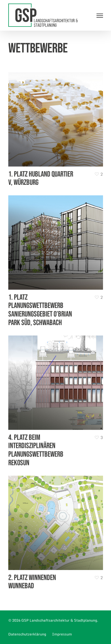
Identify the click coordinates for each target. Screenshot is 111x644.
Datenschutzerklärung (27, 634)
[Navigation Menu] (100, 15)
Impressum (62, 634)
